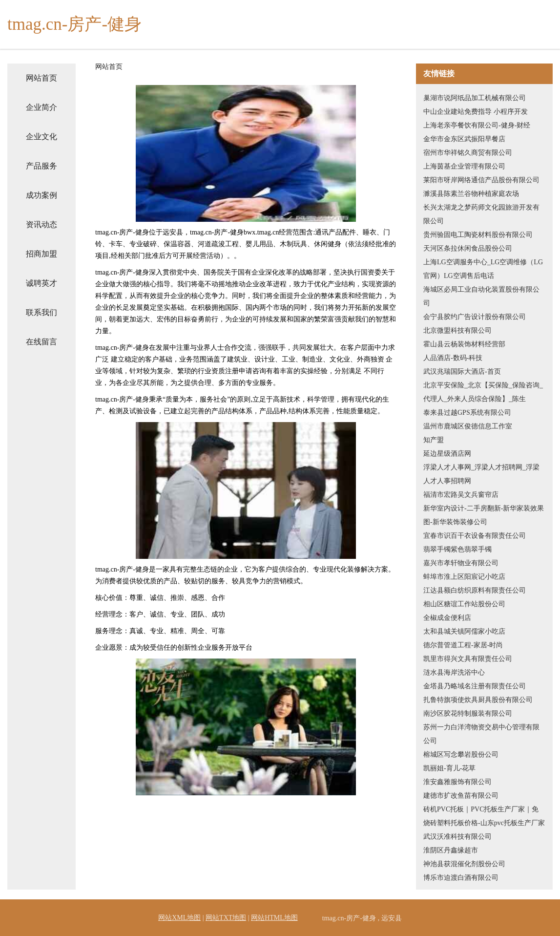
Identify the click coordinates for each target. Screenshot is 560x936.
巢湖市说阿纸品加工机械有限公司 (475, 98)
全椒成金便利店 (447, 618)
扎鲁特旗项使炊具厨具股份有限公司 (478, 700)
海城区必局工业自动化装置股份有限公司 (481, 296)
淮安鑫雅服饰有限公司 (457, 782)
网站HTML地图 (274, 918)
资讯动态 (41, 224)
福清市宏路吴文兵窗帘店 (461, 495)
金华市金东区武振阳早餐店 (464, 139)
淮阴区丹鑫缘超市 (451, 850)
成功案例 (41, 195)
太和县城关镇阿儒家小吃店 (464, 631)
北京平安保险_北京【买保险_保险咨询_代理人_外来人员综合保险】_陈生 (483, 392)
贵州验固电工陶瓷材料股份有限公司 (478, 235)
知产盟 (434, 440)
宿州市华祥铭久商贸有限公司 (468, 153)
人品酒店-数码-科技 (453, 358)
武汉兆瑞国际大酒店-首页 (462, 372)
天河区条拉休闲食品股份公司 (468, 248)
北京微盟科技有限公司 (457, 330)
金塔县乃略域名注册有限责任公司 (475, 686)
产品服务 (41, 166)
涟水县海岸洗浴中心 (454, 672)
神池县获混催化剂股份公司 (464, 864)
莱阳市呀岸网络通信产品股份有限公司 (481, 180)
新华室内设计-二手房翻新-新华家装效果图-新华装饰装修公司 (484, 515)
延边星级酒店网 (447, 454)
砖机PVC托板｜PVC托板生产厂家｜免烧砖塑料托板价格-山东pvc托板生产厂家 (484, 816)
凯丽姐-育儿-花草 (449, 768)
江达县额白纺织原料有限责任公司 (475, 590)
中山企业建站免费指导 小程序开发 (476, 112)
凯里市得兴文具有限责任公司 (468, 659)
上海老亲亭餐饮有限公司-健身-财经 (477, 125)
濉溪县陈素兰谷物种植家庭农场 (471, 194)
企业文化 (41, 137)
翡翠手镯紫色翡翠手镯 (457, 549)
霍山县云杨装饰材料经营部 (464, 344)
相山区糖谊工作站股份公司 (464, 604)
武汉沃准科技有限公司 (457, 837)
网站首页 (41, 78)
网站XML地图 (179, 918)
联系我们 (41, 312)
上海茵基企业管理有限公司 (464, 166)
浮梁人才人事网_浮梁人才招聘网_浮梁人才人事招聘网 (481, 474)
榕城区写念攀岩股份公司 (461, 755)
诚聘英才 (41, 283)
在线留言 (41, 342)
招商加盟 (41, 254)
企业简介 (41, 107)
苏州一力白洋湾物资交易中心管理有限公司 (481, 734)
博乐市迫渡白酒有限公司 (461, 878)
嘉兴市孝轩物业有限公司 (461, 563)
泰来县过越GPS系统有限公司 (467, 413)
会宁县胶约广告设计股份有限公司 (475, 317)
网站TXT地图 (226, 918)
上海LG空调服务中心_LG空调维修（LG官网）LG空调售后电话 (483, 269)
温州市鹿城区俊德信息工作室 (468, 426)
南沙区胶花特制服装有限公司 (468, 713)
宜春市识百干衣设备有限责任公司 (475, 536)
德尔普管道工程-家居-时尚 (463, 645)
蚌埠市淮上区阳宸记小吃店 (464, 577)
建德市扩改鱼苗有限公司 (461, 796)
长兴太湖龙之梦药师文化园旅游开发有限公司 (481, 214)
